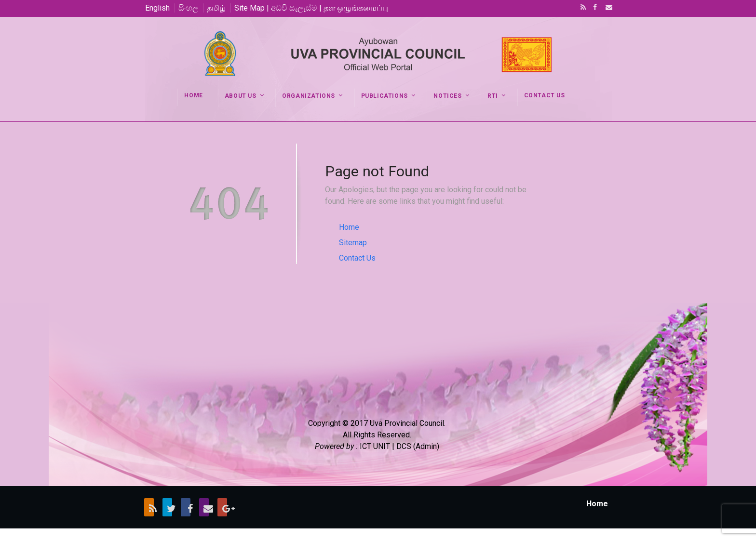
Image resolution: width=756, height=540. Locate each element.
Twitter (167, 507)
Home (349, 227)
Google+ (222, 507)
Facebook (594, 8)
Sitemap (353, 243)
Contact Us (357, 258)
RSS (581, 8)
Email (606, 8)
